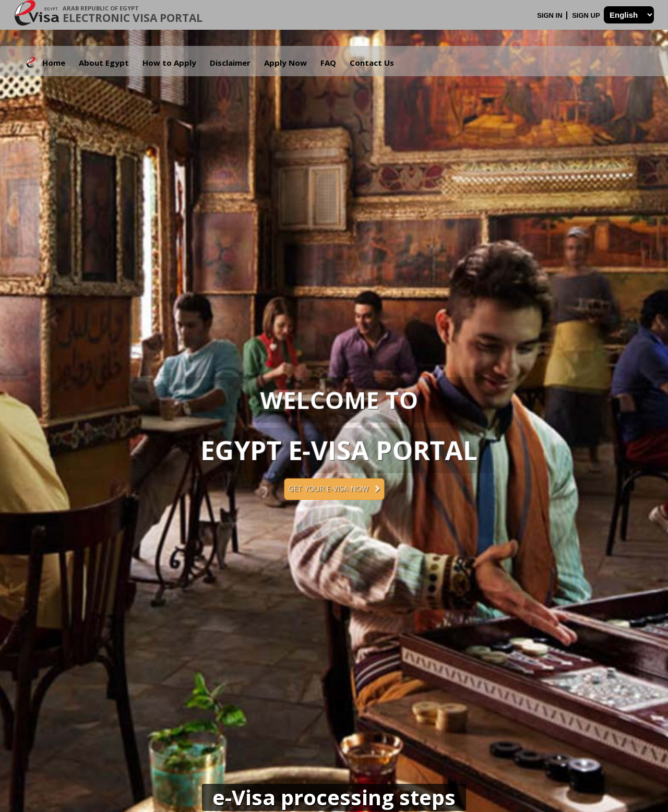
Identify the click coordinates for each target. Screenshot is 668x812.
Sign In (551, 15)
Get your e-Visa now (334, 489)
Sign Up (587, 15)
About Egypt (104, 63)
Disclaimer (230, 63)
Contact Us (372, 63)
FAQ (328, 63)
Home (54, 63)
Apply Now (285, 63)
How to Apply (169, 63)
